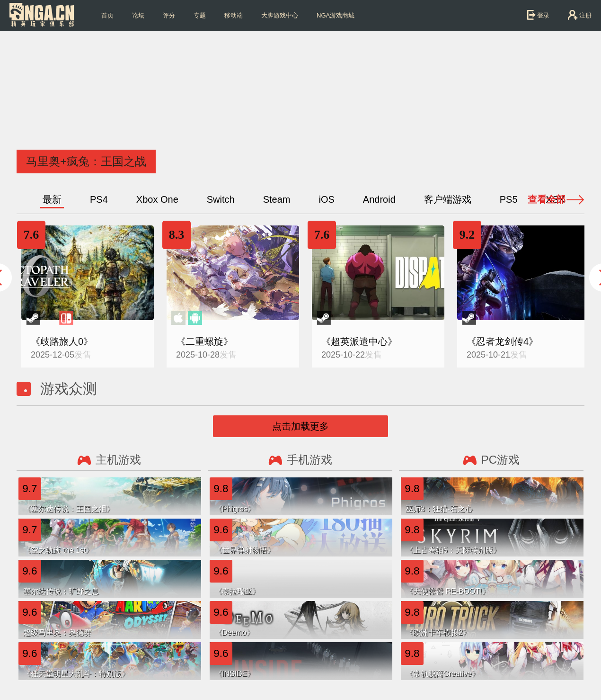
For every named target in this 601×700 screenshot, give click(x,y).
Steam (277, 199)
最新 (52, 199)
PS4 (99, 199)
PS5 (509, 199)
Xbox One (157, 199)
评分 (169, 15)
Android (379, 199)
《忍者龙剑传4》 (502, 341)
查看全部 (547, 199)
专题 (200, 15)
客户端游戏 (448, 199)
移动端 (234, 15)
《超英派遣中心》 (359, 341)
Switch (221, 199)
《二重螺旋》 (204, 341)
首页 (107, 15)
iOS (326, 199)
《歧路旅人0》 (62, 341)
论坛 (138, 15)
